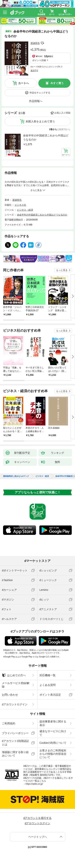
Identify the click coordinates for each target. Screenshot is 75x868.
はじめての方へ (14, 675)
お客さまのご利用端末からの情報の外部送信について (53, 754)
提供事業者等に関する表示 (53, 723)
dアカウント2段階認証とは (15, 743)
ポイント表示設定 (50, 695)
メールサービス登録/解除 (16, 685)
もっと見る (62, 270)
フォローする (42, 43)
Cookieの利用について (53, 743)
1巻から (53, 129)
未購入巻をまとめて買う (40, 121)
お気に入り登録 (62, 113)
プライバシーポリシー (15, 733)
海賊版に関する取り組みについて (15, 754)
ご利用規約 (9, 723)
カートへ (23, 83)
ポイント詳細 (39, 60)
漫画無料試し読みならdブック (16, 476)
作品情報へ (36, 101)
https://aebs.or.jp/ (34, 784)
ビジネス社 (20, 205)
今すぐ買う (57, 83)
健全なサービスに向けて (53, 733)
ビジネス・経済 (25, 210)
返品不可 (34, 70)
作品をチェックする (40, 93)
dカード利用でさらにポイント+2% (45, 67)
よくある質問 (48, 685)
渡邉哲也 (35, 43)
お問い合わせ (10, 695)
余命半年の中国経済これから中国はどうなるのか (46, 137)
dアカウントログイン (15, 704)
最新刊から (65, 129)
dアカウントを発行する (38, 818)
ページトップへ (38, 837)
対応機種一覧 (48, 675)
